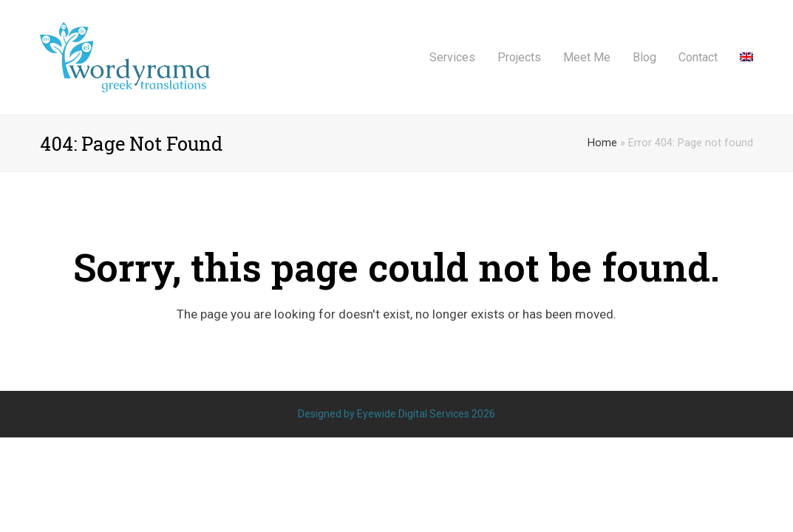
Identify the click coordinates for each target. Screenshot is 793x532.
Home (602, 143)
